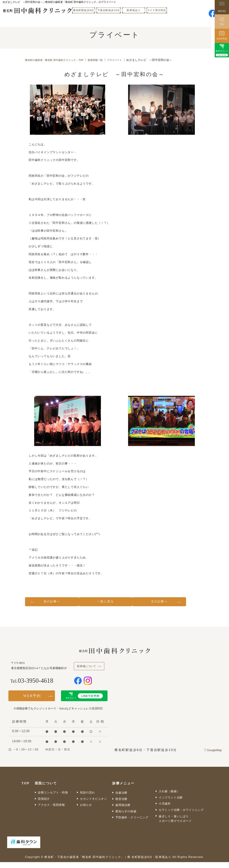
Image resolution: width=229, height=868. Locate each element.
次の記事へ (175, 602)
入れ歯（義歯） (169, 797)
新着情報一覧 (105, 60)
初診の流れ (87, 798)
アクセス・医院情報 (51, 811)
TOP (25, 789)
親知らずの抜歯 (126, 817)
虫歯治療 (121, 799)
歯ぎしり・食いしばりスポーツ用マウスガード (175, 824)
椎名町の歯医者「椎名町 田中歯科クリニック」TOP (58, 60)
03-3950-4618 (36, 687)
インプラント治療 (171, 803)
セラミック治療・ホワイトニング (181, 816)
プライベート (126, 60)
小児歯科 (165, 809)
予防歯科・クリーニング (132, 823)
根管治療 (121, 805)
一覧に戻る (114, 602)
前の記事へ (54, 602)
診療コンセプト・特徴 (53, 798)
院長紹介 (44, 804)
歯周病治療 (123, 811)
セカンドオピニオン (93, 804)
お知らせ (86, 811)
